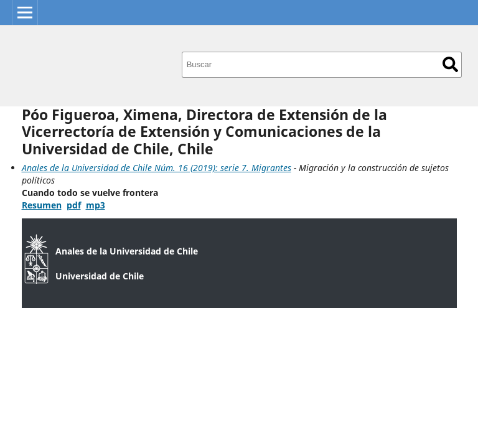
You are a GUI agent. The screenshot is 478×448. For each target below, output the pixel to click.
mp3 (96, 205)
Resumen (42, 205)
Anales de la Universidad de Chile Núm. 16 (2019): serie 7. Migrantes (157, 168)
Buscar (450, 64)
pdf (74, 205)
